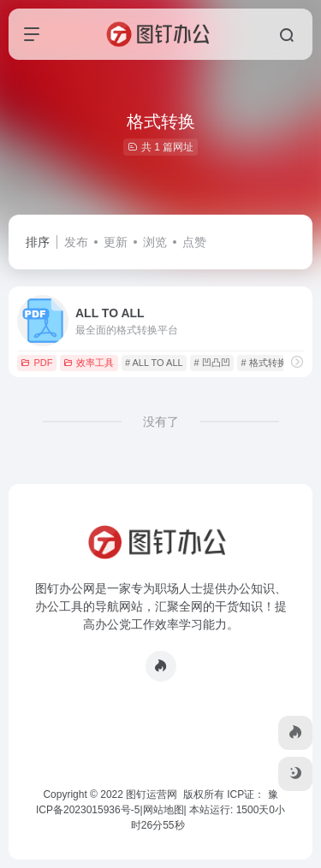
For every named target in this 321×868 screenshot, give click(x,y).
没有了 (161, 422)
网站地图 (163, 810)
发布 (76, 242)
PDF (36, 363)
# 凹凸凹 (211, 363)
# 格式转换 (263, 363)
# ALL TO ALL (154, 363)
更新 (116, 242)
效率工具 (89, 363)
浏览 (155, 242)
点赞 (194, 242)
